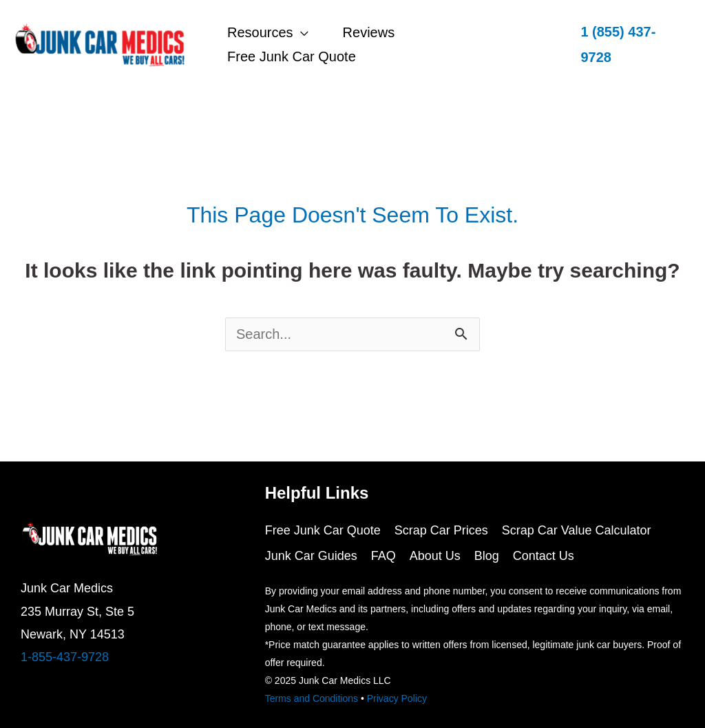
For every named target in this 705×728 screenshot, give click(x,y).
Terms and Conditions (312, 698)
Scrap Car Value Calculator (577, 530)
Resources (260, 32)
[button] (629, 45)
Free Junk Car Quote (292, 56)
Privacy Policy (397, 698)
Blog (487, 556)
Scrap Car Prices (441, 530)
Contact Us (544, 556)
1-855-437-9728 (65, 657)
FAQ (383, 556)
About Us (435, 556)
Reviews (369, 32)
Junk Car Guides (311, 556)
